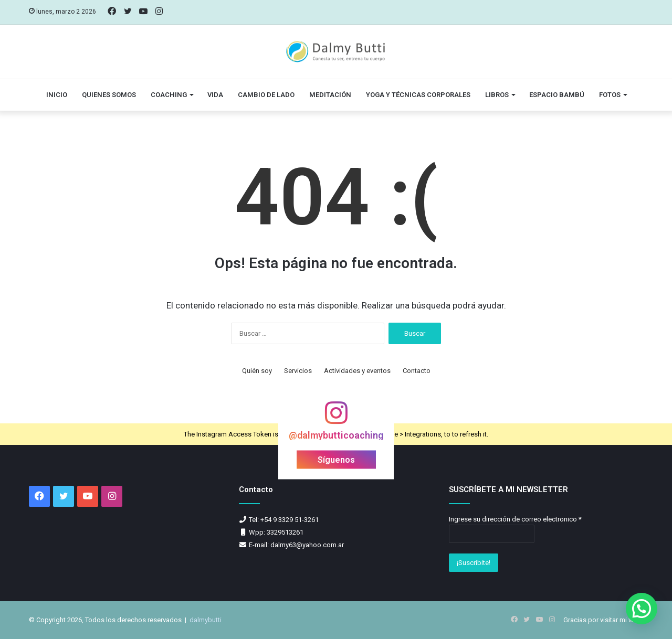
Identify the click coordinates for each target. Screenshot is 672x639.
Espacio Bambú (557, 95)
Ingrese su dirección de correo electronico (515, 519)
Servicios (298, 371)
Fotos (610, 95)
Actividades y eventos (357, 371)
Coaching (169, 95)
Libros (497, 95)
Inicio (57, 95)
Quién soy (257, 371)
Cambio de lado (266, 95)
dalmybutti (206, 620)
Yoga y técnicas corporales (418, 95)
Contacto (417, 371)
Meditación (330, 95)
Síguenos (336, 460)
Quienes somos (109, 95)
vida (215, 95)
